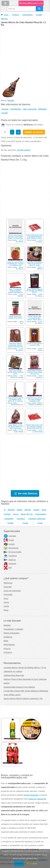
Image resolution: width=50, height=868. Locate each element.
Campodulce (41, 514)
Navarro (14, 405)
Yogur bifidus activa (12, 695)
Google (5, 113)
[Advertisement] (25, 52)
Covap (25, 523)
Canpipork (9, 519)
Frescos (16, 15)
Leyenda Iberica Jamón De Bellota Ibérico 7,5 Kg (25, 668)
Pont (22, 323)
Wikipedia (42, 109)
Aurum (16, 514)
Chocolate (8, 594)
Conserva (8, 652)
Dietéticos (8, 637)
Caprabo (10, 536)
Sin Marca (19, 242)
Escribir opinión (24, 150)
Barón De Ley (27, 514)
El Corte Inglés (12, 552)
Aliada (20, 510)
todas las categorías (37, 799)
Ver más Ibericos (28, 493)
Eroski (40, 350)
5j (5, 510)
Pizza (6, 610)
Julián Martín (19, 432)
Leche (6, 606)
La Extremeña (37, 432)
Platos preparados (12, 633)
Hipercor (10, 560)
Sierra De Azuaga (17, 377)
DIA (8, 568)
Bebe (6, 641)
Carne (6, 602)
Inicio (5, 15)
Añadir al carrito (34, 132)
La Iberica (39, 242)
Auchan (7, 514)
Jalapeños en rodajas (13, 671)
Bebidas (7, 625)
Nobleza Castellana (35, 405)
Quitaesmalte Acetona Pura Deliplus (19, 687)
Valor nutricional (29, 109)
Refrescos (8, 583)
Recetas (5, 109)
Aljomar (28, 510)
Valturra (40, 269)
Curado (39, 15)
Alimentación (9, 645)
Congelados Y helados (13, 629)
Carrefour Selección (37, 519)
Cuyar (40, 523)
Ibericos (4, 19)
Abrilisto (20, 296)
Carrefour (21, 519)
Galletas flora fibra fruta (14, 675)
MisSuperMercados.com (31, 3)
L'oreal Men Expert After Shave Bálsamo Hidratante (26, 691)
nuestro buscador (31, 795)
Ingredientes (16, 109)
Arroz (6, 598)
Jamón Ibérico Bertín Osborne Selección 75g (23, 699)
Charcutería (27, 15)
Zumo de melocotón (12, 591)
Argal (44, 510)
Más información (32, 864)
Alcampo (10, 564)
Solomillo (8, 587)
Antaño (36, 510)
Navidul (11, 100)
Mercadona (11, 548)
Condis (10, 523)
